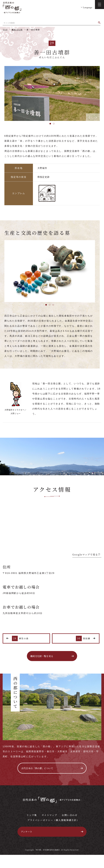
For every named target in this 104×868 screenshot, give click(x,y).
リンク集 (32, 815)
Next (102, 93)
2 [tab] (54, 124)
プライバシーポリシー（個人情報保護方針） (53, 820)
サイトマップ (49, 815)
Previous (3, 93)
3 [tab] (53, 305)
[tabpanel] (52, 93)
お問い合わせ (70, 815)
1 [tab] (50, 124)
